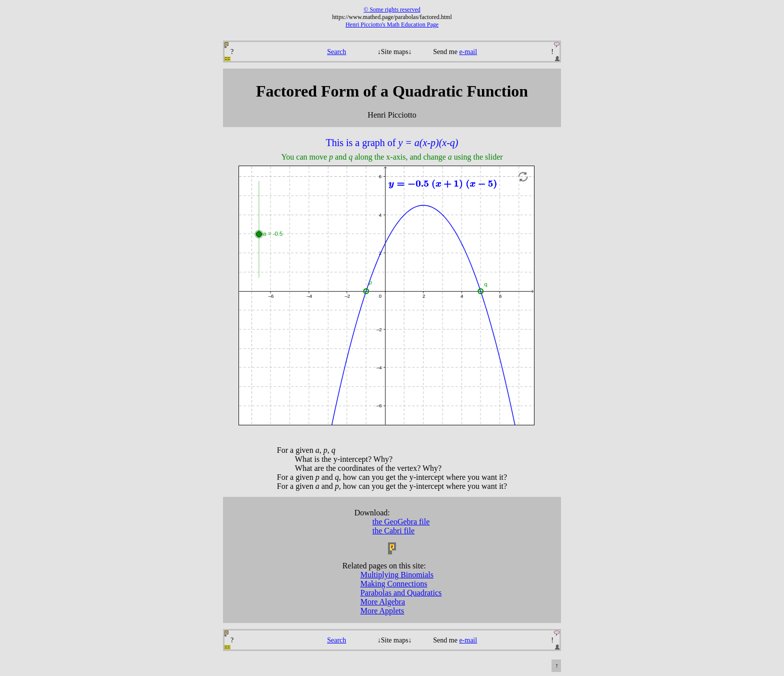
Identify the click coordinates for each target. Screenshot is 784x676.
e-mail (468, 52)
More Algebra (383, 602)
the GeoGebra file (401, 522)
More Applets (382, 611)
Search (336, 52)
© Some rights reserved (392, 10)
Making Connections (394, 584)
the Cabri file (393, 531)
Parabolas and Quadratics (401, 593)
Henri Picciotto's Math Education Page (392, 25)
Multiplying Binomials (397, 575)
